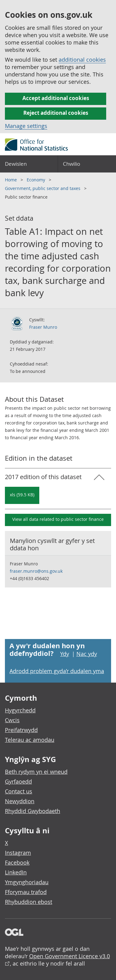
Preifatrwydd (21, 730)
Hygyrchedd (20, 710)
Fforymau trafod (26, 892)
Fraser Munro (43, 327)
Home (12, 180)
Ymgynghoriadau (27, 882)
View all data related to (58, 519)
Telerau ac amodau (30, 740)
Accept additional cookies (56, 98)
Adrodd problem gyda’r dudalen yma (57, 671)
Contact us (19, 791)
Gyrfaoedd (18, 781)
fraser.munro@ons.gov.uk (36, 571)
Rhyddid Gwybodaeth (33, 811)
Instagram (18, 853)
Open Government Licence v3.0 (70, 956)
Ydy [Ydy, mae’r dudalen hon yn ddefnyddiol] (65, 654)
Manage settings (26, 126)
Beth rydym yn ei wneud (36, 772)
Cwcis (12, 720)
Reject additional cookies (56, 113)
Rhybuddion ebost (29, 902)
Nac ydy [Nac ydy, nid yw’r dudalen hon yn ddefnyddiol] (87, 654)
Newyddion (20, 801)
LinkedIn (16, 872)
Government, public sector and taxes (43, 188)
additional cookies (82, 60)
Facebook (17, 862)
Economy (37, 180)
